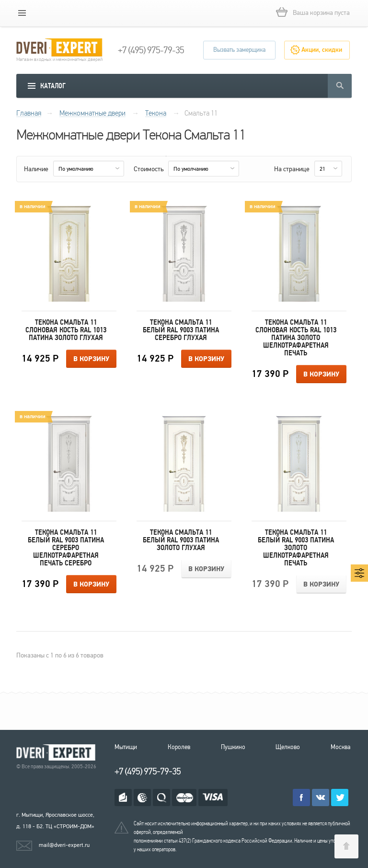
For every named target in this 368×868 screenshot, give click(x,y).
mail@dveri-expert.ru (64, 845)
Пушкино (233, 747)
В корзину (91, 359)
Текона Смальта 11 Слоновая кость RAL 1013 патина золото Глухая (66, 330)
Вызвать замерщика (239, 50)
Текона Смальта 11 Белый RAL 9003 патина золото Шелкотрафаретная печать (296, 548)
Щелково (288, 747)
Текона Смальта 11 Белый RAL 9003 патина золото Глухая (181, 540)
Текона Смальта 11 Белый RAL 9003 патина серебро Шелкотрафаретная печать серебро (66, 548)
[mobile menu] (22, 13)
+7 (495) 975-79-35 (151, 50)
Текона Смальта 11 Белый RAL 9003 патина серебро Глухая (181, 330)
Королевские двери (57, 753)
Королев (179, 747)
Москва (340, 747)
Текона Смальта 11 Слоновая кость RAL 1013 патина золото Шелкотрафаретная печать (296, 338)
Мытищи (126, 747)
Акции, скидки (322, 50)
